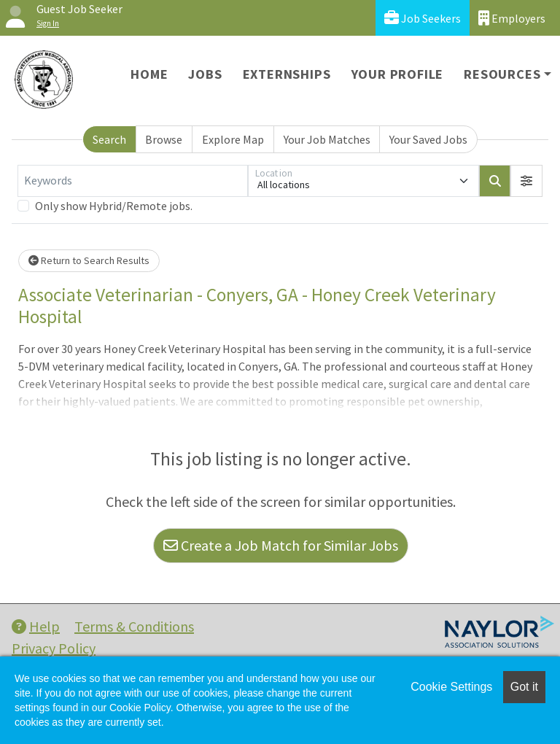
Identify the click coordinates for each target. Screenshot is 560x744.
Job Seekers (423, 18)
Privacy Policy (54, 648)
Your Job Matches (327, 139)
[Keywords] (133, 181)
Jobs (205, 74)
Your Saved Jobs (428, 139)
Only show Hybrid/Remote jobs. (114, 206)
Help (36, 626)
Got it (524, 687)
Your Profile (398, 74)
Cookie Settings (451, 687)
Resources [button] (502, 74)
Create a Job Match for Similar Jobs (281, 545)
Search (109, 139)
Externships (287, 74)
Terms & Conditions (134, 626)
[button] (526, 181)
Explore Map (233, 139)
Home (149, 74)
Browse (164, 139)
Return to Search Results (89, 260)
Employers (512, 18)
